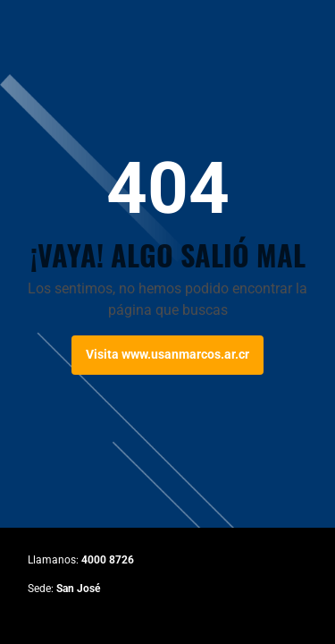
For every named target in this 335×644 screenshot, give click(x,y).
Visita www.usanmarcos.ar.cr (167, 354)
